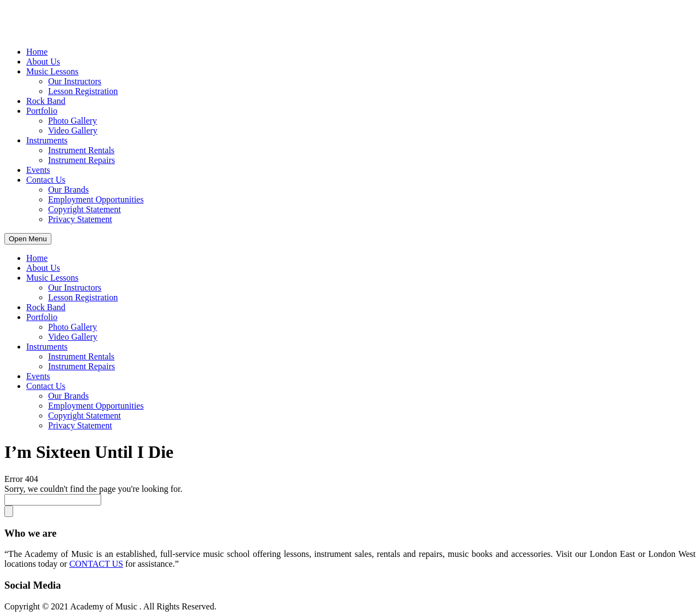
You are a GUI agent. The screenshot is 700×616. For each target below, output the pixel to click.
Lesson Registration (83, 91)
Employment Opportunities (96, 199)
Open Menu (28, 239)
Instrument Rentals (81, 150)
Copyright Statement (84, 209)
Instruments (47, 140)
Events (38, 170)
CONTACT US (96, 564)
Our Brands (68, 190)
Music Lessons (52, 71)
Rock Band (46, 101)
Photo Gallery (72, 121)
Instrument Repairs (81, 160)
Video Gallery (73, 130)
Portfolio (42, 111)
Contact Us (46, 180)
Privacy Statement (80, 219)
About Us (43, 62)
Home (37, 52)
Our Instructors (75, 81)
